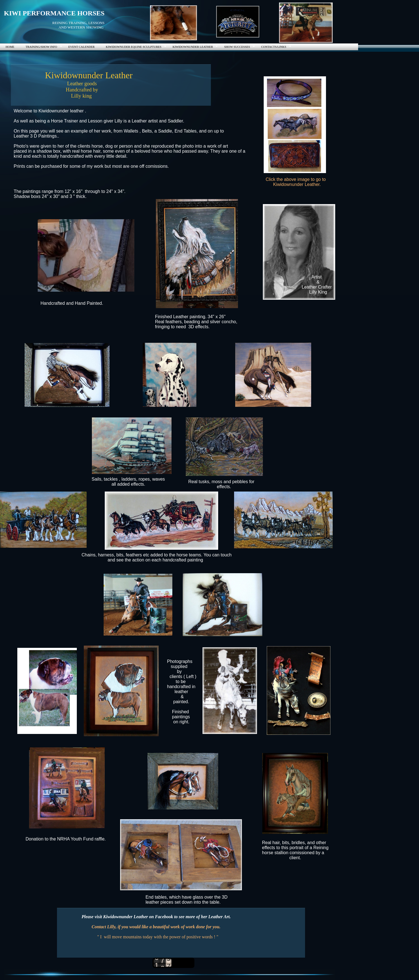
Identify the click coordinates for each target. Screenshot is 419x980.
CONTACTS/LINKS (274, 47)
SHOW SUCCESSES (237, 47)
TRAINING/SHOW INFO (41, 47)
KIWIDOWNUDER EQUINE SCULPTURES (134, 47)
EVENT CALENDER (82, 47)
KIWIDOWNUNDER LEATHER (193, 47)
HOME (10, 47)
